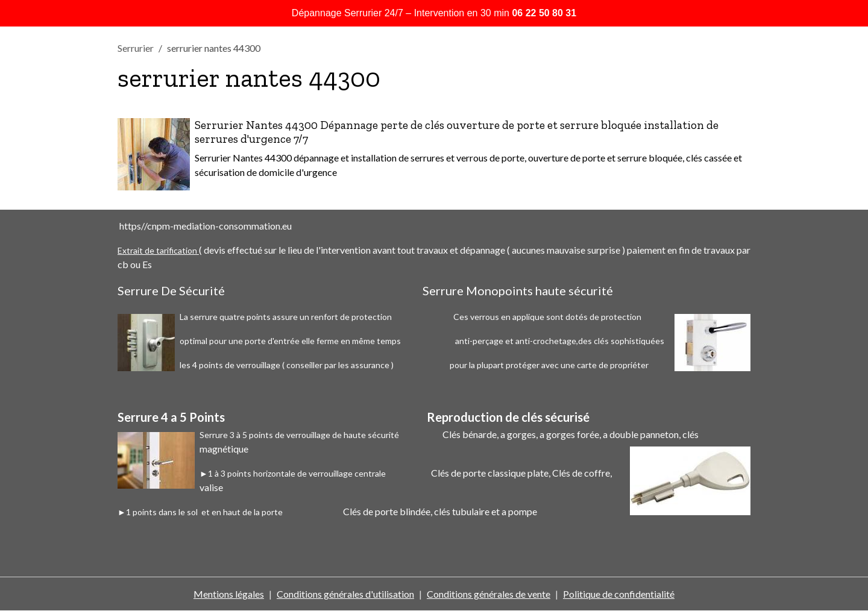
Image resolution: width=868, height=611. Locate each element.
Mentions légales (229, 594)
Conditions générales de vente (489, 594)
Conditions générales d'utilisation (345, 594)
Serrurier (136, 48)
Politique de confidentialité (619, 594)
